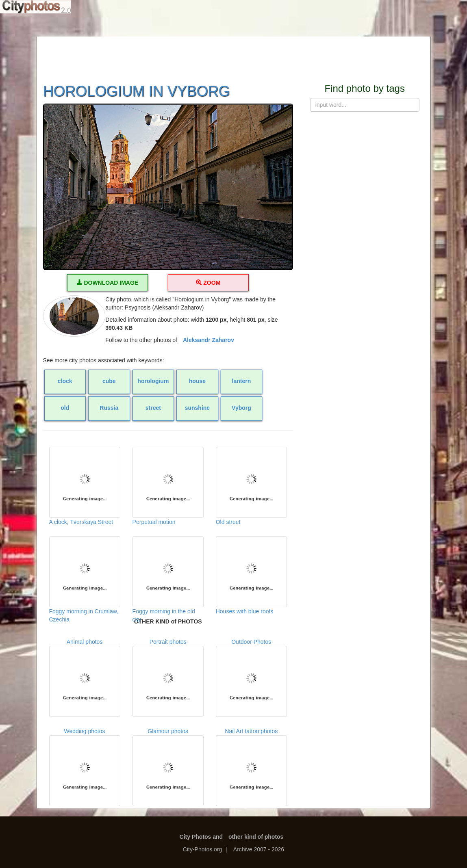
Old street (251, 486)
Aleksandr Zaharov (209, 340)
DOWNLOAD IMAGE (108, 283)
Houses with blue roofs (251, 575)
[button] (168, 187)
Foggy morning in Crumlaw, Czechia (85, 577)
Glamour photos (168, 767)
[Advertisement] (234, 55)
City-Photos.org (202, 849)
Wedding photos (85, 767)
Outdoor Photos (251, 678)
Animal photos (85, 678)
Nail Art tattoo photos (251, 767)
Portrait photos (168, 678)
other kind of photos (256, 837)
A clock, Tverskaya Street (85, 486)
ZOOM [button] (208, 283)
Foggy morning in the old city (168, 577)
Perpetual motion (168, 486)
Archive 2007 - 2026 (259, 849)
